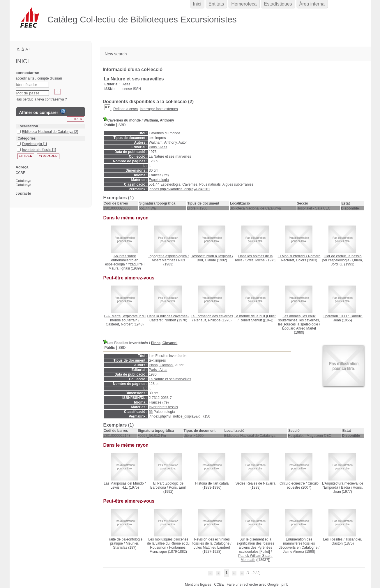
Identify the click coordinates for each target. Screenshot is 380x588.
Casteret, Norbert (119, 324)
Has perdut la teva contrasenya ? (41, 99)
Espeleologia (159, 180)
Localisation (28, 126)
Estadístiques (278, 4)
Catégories (27, 138)
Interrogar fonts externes (159, 109)
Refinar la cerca (126, 109)
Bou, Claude (206, 260)
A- (19, 49)
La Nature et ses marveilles (170, 156)
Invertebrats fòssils (163, 407)
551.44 (154, 184)
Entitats (216, 4)
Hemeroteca (244, 4)
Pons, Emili (178, 487)
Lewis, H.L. (119, 487)
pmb (285, 585)
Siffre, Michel (255, 260)
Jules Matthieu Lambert (212, 547)
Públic (110, 125)
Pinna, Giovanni (164, 343)
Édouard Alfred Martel (299, 328)
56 (151, 412)
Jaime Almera (294, 552)
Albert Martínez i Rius (168, 260)
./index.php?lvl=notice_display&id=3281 (180, 189)
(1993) (256, 485)
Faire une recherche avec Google (252, 585)
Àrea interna (312, 4)
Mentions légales (198, 585)
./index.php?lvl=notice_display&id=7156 (180, 416)
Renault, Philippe (207, 320)
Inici (197, 4)
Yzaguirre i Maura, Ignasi (127, 266)
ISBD (122, 125)
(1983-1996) (212, 485)
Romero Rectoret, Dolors (301, 258)
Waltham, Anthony (159, 120)
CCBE (219, 585)
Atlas (127, 84)
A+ (28, 49)
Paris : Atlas (158, 147)
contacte (23, 193)
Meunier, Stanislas (126, 545)
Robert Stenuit (251, 320)
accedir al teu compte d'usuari (39, 78)
